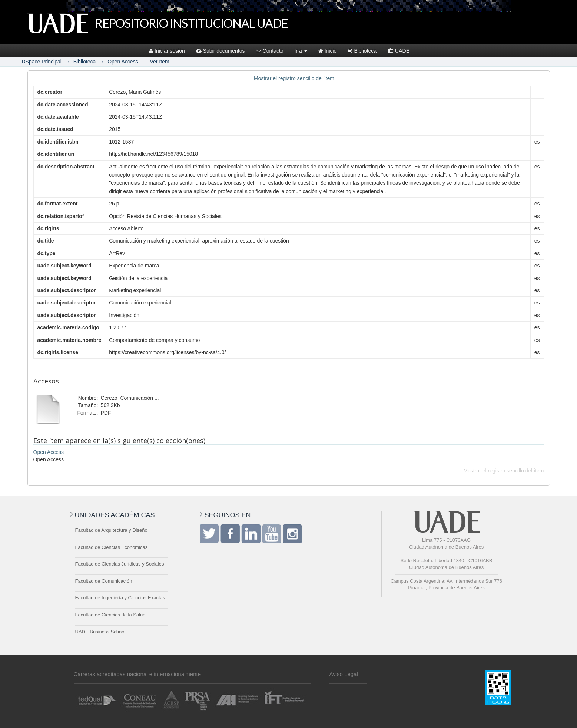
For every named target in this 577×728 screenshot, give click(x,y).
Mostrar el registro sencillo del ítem (294, 78)
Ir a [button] (301, 51)
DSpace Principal (42, 62)
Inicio (328, 51)
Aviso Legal (344, 674)
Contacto (270, 51)
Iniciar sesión (167, 51)
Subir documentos (220, 51)
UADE (399, 51)
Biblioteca (362, 51)
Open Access (123, 62)
